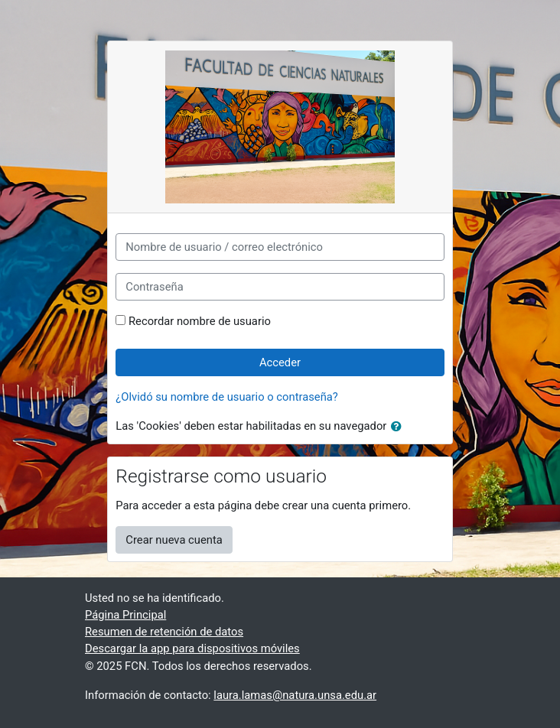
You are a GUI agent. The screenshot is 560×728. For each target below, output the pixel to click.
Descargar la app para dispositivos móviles (192, 648)
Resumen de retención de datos (164, 632)
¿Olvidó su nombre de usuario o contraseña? (227, 397)
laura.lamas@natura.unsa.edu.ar (295, 695)
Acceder (280, 362)
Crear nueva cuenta (174, 540)
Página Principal (125, 615)
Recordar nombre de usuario (200, 321)
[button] (399, 427)
